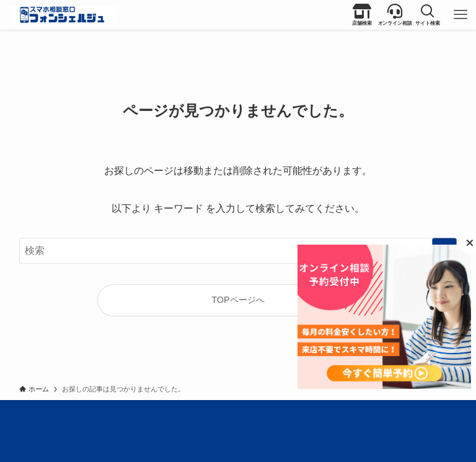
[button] (428, 15)
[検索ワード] (238, 251)
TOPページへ (238, 300)
